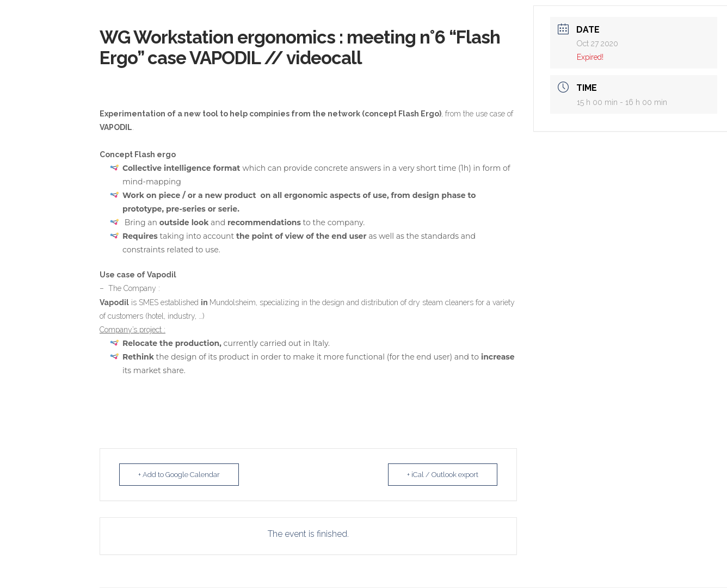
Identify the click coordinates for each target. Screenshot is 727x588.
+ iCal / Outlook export (443, 475)
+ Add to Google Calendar (179, 475)
